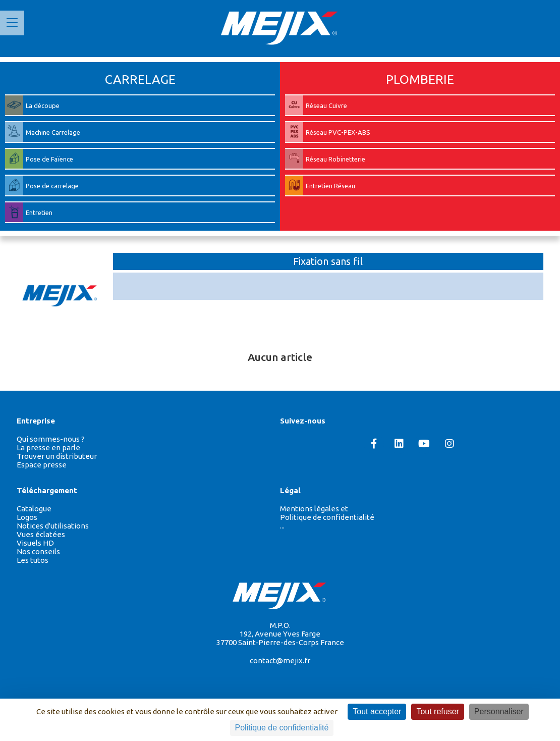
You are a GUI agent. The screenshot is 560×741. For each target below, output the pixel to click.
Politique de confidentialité (327, 517)
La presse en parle (48, 447)
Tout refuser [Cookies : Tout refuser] (437, 711)
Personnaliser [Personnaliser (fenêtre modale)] (499, 711)
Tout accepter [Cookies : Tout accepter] (377, 711)
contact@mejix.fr (280, 660)
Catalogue (34, 509)
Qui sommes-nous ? (51, 439)
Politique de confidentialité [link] (282, 728)
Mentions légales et (314, 509)
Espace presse (42, 465)
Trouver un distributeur (57, 456)
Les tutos (33, 560)
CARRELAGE (140, 79)
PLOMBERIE (420, 79)
